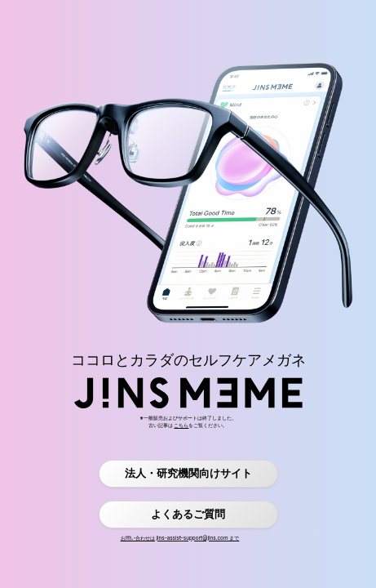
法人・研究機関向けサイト (188, 473)
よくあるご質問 (188, 514)
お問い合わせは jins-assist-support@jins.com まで (180, 538)
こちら (181, 425)
